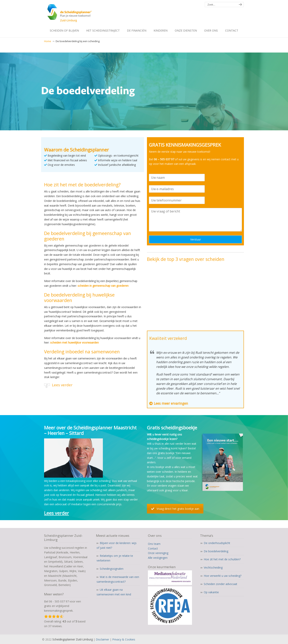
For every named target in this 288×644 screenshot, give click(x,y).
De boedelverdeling (216, 551)
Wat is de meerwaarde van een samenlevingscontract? (118, 579)
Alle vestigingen (158, 558)
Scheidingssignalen (112, 569)
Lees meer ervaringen (171, 403)
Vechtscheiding (213, 567)
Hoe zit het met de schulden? (222, 559)
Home (48, 41)
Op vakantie (211, 592)
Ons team (154, 544)
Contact (153, 548)
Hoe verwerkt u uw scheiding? (223, 576)
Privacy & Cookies (124, 639)
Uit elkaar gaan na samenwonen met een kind (114, 592)
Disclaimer (102, 639)
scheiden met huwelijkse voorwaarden (74, 342)
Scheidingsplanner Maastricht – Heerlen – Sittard (81, 14)
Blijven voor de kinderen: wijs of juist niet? (117, 545)
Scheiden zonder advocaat (221, 584)
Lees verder (62, 385)
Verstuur (196, 239)
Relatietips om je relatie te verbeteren (115, 558)
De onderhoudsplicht (217, 543)
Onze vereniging (158, 553)
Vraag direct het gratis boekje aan (175, 509)
